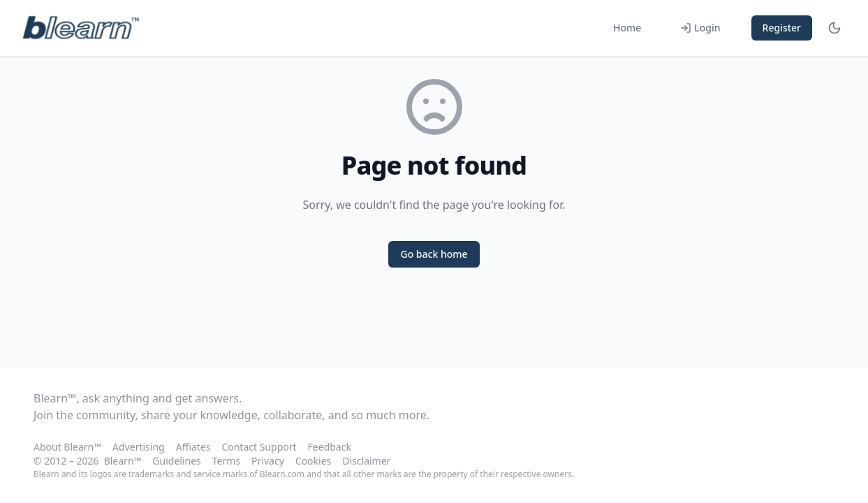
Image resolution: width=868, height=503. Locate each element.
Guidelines (176, 461)
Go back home (434, 254)
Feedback (330, 447)
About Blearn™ (67, 447)
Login (700, 28)
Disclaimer (366, 461)
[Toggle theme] (834, 28)
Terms (226, 461)
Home (627, 28)
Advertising (139, 447)
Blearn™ (123, 461)
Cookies (313, 461)
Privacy (268, 461)
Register (782, 28)
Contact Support (259, 447)
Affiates (193, 447)
